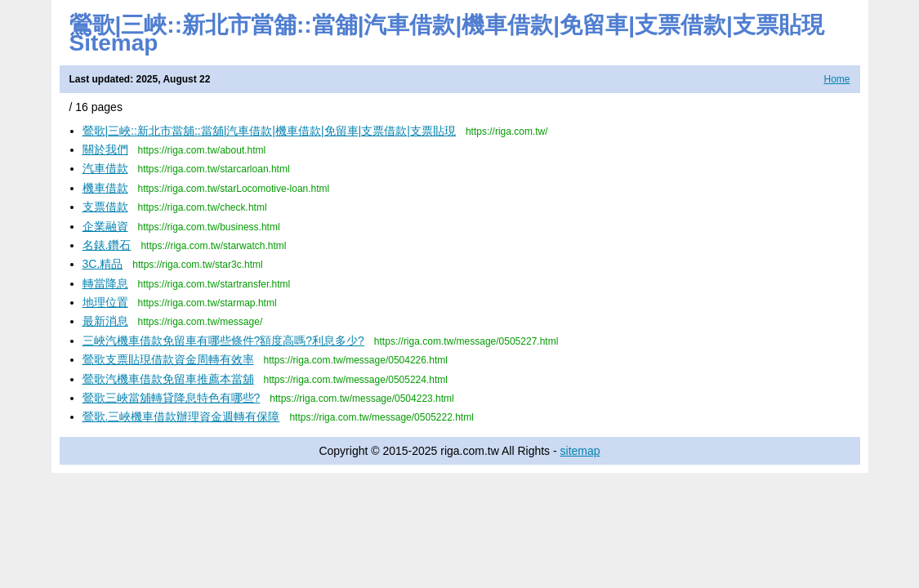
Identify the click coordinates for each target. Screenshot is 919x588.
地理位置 (105, 302)
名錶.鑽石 (107, 245)
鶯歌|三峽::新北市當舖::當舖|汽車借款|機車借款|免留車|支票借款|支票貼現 (269, 131)
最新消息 (105, 321)
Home (836, 79)
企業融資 (105, 226)
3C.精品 (103, 264)
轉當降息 (105, 283)
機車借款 (105, 188)
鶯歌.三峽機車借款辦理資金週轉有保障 (181, 416)
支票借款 (105, 207)
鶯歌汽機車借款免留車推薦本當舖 (168, 379)
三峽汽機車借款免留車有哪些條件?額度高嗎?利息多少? (223, 341)
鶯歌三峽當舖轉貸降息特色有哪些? (172, 398)
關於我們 (105, 149)
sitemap (580, 451)
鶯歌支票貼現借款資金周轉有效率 (168, 359)
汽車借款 (105, 168)
